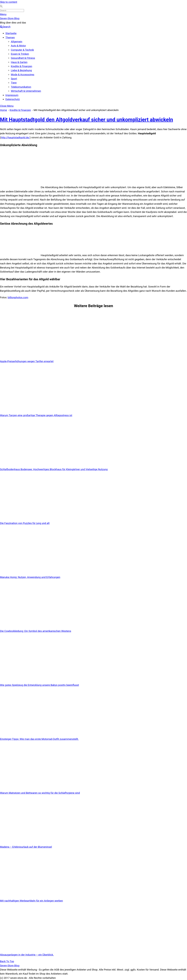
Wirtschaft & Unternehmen (26, 91)
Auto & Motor (18, 46)
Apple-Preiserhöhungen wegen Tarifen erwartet (27, 361)
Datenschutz (13, 99)
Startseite (11, 33)
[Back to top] (7, 961)
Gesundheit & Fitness (23, 58)
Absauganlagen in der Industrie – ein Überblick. (27, 955)
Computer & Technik (22, 50)
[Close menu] (7, 106)
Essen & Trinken (20, 54)
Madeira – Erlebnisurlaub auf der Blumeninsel (26, 847)
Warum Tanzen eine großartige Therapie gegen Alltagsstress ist (36, 415)
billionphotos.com (18, 297)
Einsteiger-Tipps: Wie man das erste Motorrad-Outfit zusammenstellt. (39, 739)
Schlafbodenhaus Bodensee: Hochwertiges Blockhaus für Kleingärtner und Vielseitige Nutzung (54, 469)
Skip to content (9, 2)
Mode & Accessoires (23, 75)
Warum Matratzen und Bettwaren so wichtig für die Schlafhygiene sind (40, 793)
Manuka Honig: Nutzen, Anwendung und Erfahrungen (30, 577)
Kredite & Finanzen (21, 66)
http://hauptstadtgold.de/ (15, 137)
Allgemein (17, 42)
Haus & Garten (19, 62)
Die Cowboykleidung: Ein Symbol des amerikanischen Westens (36, 631)
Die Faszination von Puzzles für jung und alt (25, 523)
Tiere (14, 83)
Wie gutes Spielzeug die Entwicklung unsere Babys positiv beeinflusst (39, 685)
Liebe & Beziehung (21, 70)
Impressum (12, 95)
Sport (14, 79)
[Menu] (3, 14)
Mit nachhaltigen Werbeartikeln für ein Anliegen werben (31, 901)
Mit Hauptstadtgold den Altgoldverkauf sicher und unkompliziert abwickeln (87, 120)
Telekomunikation (21, 87)
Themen (10, 38)
